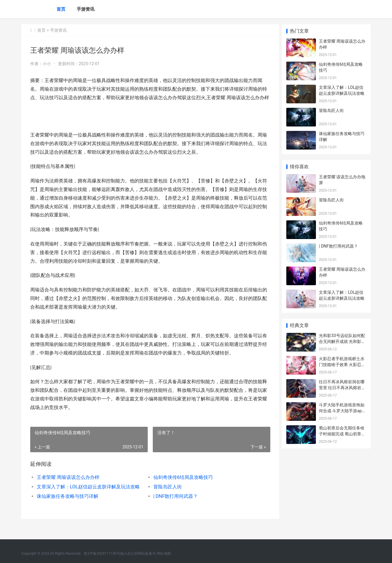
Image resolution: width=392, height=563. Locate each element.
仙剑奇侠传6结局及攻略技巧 (181, 486)
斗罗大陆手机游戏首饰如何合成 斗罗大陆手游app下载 (342, 411)
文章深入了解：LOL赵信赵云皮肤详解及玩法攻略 (88, 495)
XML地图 (164, 554)
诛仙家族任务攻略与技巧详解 (68, 505)
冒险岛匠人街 (166, 495)
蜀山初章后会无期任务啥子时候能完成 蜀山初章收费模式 (342, 434)
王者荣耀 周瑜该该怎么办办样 (68, 486)
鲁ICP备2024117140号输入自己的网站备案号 (120, 554)
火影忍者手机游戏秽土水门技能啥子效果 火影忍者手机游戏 (342, 364)
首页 (61, 9)
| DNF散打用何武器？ (174, 505)
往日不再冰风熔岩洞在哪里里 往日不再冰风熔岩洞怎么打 (342, 388)
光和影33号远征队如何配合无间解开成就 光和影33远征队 (342, 341)
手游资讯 (86, 9)
